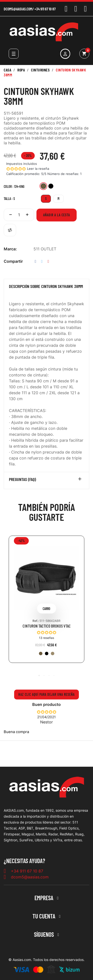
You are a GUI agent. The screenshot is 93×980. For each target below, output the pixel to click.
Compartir (35, 261)
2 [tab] (44, 675)
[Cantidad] (19, 215)
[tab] (46, 287)
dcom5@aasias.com (18, 9)
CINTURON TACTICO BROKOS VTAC (47, 626)
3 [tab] (49, 675)
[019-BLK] (51, 187)
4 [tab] (54, 675)
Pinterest (48, 261)
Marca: (10, 249)
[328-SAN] (53, 653)
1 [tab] (39, 675)
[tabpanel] (46, 603)
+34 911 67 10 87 (45, 9)
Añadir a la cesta (57, 215)
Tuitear (42, 261)
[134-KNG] (43, 187)
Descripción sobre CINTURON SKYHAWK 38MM (46, 286)
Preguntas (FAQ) (22, 479)
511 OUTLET (45, 249)
